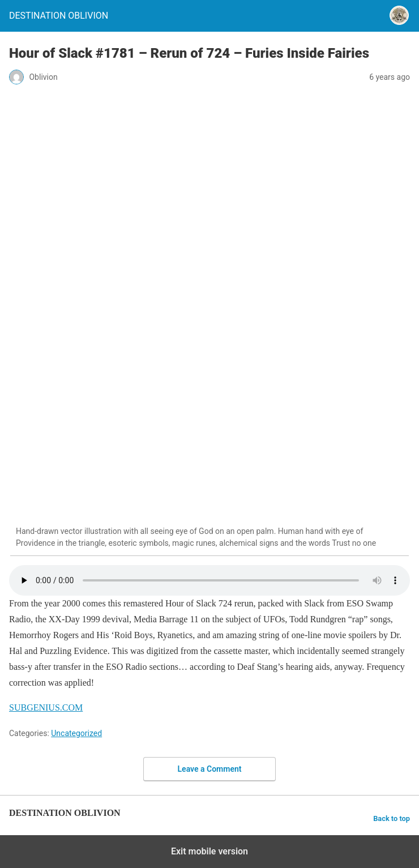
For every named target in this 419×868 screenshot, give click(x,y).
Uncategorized (76, 733)
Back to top (392, 818)
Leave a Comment (210, 769)
